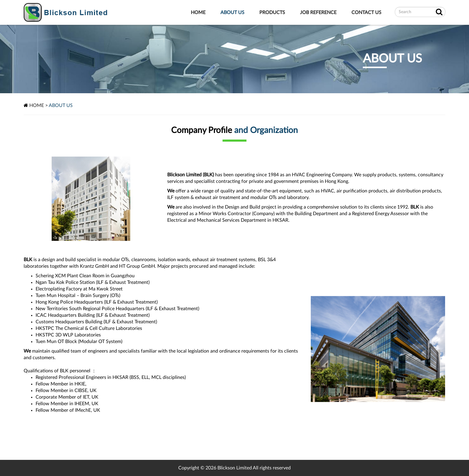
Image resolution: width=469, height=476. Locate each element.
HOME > (39, 105)
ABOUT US (232, 13)
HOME (198, 13)
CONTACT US (366, 13)
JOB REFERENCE (318, 13)
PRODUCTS (272, 13)
